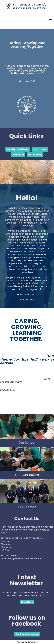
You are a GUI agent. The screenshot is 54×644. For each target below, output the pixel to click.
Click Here (27, 602)
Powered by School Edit (27, 642)
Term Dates (40, 149)
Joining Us (18, 155)
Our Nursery (35, 155)
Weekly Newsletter (18, 149)
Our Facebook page (27, 634)
